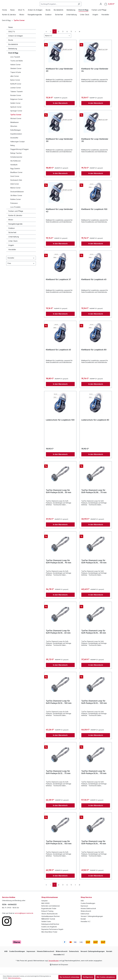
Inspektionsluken (16, 141)
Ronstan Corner (16, 102)
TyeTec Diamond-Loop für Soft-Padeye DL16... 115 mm (94, 779)
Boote (11, 47)
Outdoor (12, 235)
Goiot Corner (15, 183)
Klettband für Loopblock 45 (94, 286)
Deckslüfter (14, 145)
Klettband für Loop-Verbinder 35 (95, 147)
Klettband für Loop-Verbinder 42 (59, 217)
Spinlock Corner (16, 114)
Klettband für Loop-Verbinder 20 (59, 77)
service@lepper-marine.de (24, 920)
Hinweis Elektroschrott (88, 915)
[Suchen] (84, 7)
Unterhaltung (14, 244)
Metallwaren (15, 129)
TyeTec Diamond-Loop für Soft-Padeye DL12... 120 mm (94, 709)
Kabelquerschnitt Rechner (50, 931)
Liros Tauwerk (15, 64)
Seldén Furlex (46, 928)
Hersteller (12, 256)
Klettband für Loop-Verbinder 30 (59, 147)
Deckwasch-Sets (16, 187)
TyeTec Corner (16, 121)
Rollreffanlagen (16, 137)
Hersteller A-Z (85, 928)
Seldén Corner (15, 110)
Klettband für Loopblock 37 (58, 286)
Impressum (84, 913)
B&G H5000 (45, 910)
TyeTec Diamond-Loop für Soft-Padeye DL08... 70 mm (94, 498)
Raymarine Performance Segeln (52, 936)
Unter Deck (13, 248)
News (11, 34)
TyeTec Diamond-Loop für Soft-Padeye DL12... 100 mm (59, 709)
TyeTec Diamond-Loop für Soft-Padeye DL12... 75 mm (58, 779)
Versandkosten (54, 967)
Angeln (11, 252)
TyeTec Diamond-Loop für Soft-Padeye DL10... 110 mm (94, 568)
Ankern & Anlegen (16, 43)
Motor (11, 227)
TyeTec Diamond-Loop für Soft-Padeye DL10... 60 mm (58, 639)
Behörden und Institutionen (51, 913)
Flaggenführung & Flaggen (20, 156)
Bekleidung (13, 55)
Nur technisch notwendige (70, 977)
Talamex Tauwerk (17, 98)
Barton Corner (15, 87)
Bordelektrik (13, 51)
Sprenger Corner (16, 118)
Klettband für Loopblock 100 (94, 216)
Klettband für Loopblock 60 (58, 357)
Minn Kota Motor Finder (49, 939)
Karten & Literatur (15, 222)
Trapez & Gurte (16, 79)
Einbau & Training (47, 918)
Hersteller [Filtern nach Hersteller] (21, 265)
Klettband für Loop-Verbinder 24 (95, 77)
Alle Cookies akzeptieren (106, 977)
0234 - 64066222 (9, 911)
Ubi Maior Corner (16, 202)
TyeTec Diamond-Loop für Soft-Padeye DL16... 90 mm (94, 849)
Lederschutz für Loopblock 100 (60, 427)
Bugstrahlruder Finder (49, 915)
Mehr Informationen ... (15, 978)
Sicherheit (12, 239)
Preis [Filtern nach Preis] (21, 270)
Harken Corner (15, 71)
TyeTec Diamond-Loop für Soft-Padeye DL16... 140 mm (59, 849)
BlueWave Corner (16, 179)
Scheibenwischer (16, 164)
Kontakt (83, 926)
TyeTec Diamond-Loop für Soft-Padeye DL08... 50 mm (59, 498)
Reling (13, 152)
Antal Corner (15, 191)
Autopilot (44, 908)
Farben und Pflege (16, 218)
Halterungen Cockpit (17, 148)
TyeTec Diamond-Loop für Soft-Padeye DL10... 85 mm (94, 639)
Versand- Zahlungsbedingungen (92, 923)
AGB (82, 908)
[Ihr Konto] (101, 7)
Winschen (14, 133)
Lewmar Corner (16, 95)
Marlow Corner (15, 195)
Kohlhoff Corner (16, 91)
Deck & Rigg (13, 60)
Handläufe (14, 172)
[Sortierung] (58, 43)
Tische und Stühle (17, 68)
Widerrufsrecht (86, 918)
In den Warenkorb (60, 110)
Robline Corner (16, 206)
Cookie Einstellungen (88, 910)
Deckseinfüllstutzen (17, 198)
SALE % (12, 38)
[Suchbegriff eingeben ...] (63, 7)
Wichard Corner (16, 125)
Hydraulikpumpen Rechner (51, 923)
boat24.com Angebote (49, 934)
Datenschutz (85, 921)
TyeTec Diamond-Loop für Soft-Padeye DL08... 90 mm (59, 568)
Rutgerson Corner (17, 106)
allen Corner (15, 83)
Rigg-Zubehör (15, 175)
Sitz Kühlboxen (16, 168)
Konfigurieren (88, 977)
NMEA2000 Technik (48, 926)
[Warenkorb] (110, 7)
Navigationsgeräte (15, 231)
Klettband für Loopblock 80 (94, 357)
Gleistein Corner (16, 75)
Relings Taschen (16, 160)
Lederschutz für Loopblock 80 (95, 427)
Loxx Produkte (15, 214)
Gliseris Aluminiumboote (49, 921)
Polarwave (14, 210)
